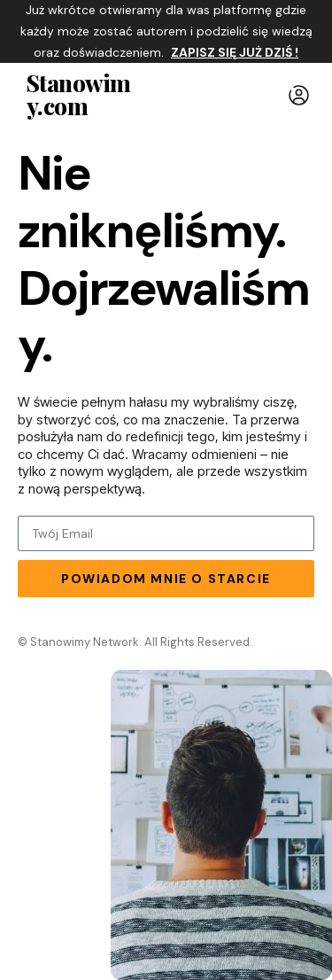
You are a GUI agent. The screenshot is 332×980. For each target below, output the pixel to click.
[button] (299, 95)
